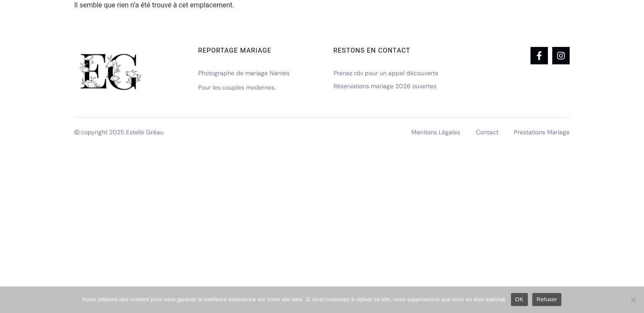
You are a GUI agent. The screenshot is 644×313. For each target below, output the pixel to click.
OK (519, 299)
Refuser (547, 299)
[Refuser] (633, 300)
